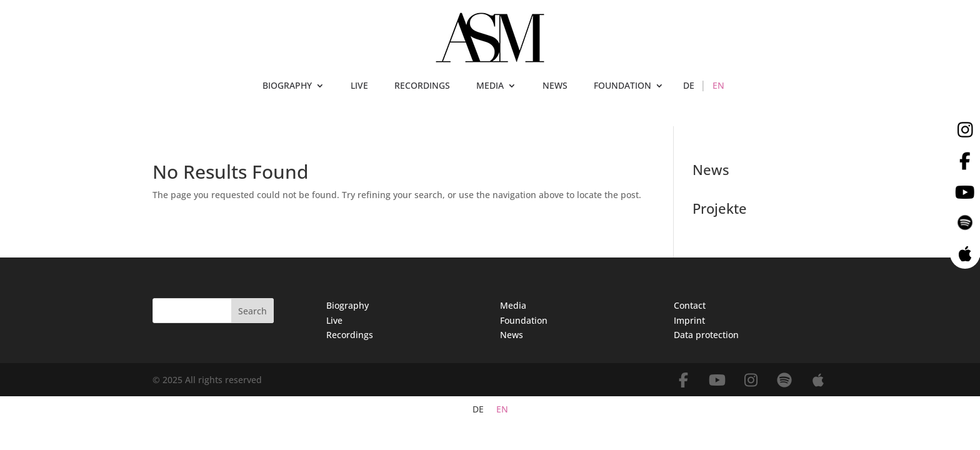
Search (252, 311)
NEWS (555, 86)
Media (513, 305)
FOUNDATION (622, 86)
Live (334, 320)
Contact (690, 305)
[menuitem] (689, 88)
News (512, 335)
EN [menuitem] (502, 410)
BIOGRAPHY (287, 86)
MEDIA (490, 86)
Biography (347, 305)
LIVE (359, 86)
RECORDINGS (422, 86)
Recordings (350, 335)
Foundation (524, 320)
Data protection (706, 335)
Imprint (689, 320)
